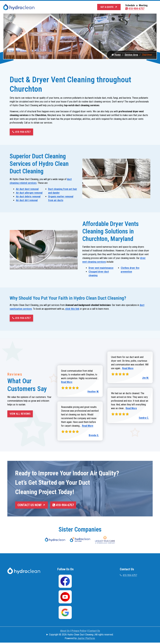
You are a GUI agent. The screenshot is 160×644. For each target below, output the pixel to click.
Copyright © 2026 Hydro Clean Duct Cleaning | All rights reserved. (81, 635)
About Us (65, 631)
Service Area (131, 56)
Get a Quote (109, 7)
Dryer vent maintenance (101, 269)
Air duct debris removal (28, 197)
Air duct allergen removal (29, 194)
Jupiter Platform (86, 639)
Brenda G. (94, 436)
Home (116, 56)
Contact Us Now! (31, 506)
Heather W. (93, 392)
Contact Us (94, 631)
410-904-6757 (135, 9)
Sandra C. (144, 419)
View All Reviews (20, 415)
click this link (72, 310)
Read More (67, 383)
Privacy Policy (79, 631)
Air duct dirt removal (27, 201)
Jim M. (145, 379)
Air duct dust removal (27, 190)
